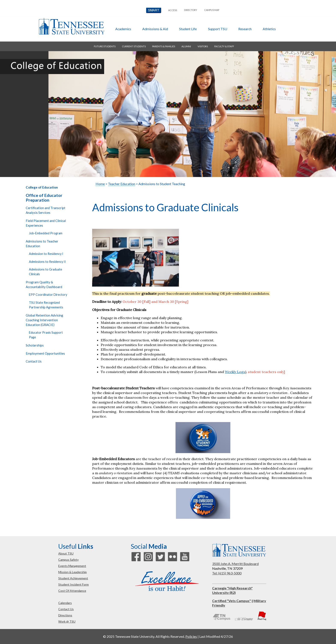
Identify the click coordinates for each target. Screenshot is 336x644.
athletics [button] (269, 29)
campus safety (68, 560)
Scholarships (35, 345)
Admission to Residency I (46, 254)
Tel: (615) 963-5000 (227, 573)
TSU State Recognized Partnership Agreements (46, 305)
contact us (66, 609)
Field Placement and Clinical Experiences (46, 223)
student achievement (73, 578)
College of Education (42, 187)
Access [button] (173, 10)
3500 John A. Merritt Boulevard (235, 564)
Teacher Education (122, 184)
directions (65, 615)
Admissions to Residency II (47, 262)
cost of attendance (72, 591)
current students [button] (134, 46)
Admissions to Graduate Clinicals (46, 272)
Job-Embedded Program (46, 233)
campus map (212, 10)
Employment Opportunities (45, 353)
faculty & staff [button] (224, 46)
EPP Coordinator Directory (48, 295)
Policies (191, 636)
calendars (65, 603)
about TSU (66, 553)
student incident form (73, 584)
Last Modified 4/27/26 (216, 636)
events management (72, 566)
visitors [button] (203, 46)
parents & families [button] (164, 46)
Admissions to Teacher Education (42, 244)
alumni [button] (186, 46)
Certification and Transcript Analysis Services (46, 210)
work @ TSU (67, 621)
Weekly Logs (235, 372)
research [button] (245, 29)
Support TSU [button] (218, 29)
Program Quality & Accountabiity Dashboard (44, 284)
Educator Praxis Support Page (46, 335)
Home (100, 184)
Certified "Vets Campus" (232, 601)
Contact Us (34, 361)
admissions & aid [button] (155, 29)
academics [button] (123, 29)
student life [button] (188, 29)
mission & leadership (73, 572)
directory (191, 10)
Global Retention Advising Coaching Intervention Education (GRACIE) (44, 320)
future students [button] (105, 46)
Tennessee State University (71, 26)
